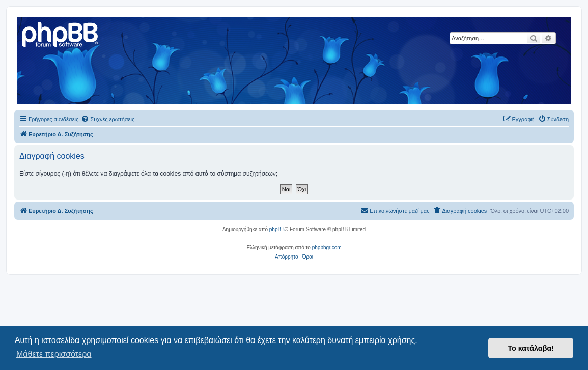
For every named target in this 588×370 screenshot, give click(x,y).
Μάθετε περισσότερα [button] (54, 354)
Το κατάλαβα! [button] (531, 348)
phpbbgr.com (327, 248)
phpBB (277, 229)
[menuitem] (108, 119)
